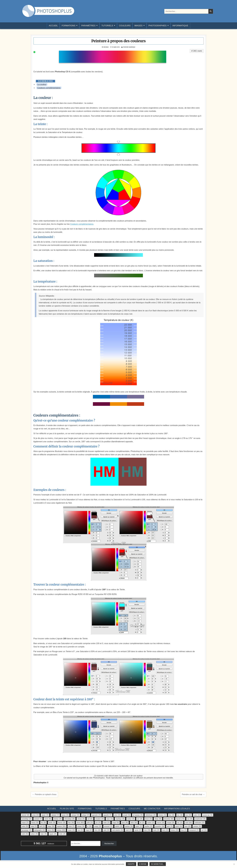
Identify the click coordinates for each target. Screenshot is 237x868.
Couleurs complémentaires (49, 88)
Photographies (158, 26)
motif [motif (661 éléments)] (189, 822)
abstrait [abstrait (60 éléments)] (26, 815)
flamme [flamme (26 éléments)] (62, 822)
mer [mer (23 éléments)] (180, 822)
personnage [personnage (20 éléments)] (27, 830)
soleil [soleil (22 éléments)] (129, 830)
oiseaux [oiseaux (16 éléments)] (81, 826)
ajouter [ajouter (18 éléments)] (45, 815)
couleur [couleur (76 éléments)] (131, 819)
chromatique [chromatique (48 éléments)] (69, 819)
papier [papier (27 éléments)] (139, 826)
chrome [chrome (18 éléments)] (81, 819)
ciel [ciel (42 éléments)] (90, 819)
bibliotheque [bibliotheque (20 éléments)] (151, 815)
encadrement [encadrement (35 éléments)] (200, 819)
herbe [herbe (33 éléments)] (106, 822)
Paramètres (88, 26)
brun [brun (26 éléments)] (188, 815)
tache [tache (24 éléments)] (156, 830)
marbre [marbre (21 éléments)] (151, 822)
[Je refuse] (234, 864)
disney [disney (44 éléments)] (158, 819)
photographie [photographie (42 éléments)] (40, 830)
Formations (69, 26)
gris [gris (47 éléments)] (98, 822)
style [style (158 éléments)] (147, 830)
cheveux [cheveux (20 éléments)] (58, 819)
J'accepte (131, 864)
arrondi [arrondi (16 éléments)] (127, 815)
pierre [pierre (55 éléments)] (51, 830)
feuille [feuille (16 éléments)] (52, 822)
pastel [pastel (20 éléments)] (179, 826)
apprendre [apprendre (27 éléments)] (96, 815)
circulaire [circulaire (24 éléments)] (100, 819)
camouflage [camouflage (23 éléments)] (27, 819)
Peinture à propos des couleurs (118, 41)
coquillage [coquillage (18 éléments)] (120, 819)
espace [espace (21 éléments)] (25, 822)
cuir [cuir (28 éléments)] (140, 819)
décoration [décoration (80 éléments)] (169, 819)
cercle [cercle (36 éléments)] (48, 819)
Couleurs (125, 26)
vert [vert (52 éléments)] (204, 830)
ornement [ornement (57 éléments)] (108, 826)
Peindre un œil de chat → (193, 794)
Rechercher (109, 843)
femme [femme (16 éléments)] (35, 822)
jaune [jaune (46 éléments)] (125, 822)
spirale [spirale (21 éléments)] (138, 830)
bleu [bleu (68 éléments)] (172, 815)
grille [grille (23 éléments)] (90, 822)
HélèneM (106, 47)
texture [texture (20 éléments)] (175, 830)
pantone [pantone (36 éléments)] (129, 826)
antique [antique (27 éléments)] (86, 815)
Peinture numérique (129, 47)
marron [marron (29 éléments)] (160, 822)
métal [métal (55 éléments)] (25, 826)
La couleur (42, 84)
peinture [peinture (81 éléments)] (197, 826)
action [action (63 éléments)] (35, 815)
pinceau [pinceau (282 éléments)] (61, 830)
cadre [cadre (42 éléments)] (197, 815)
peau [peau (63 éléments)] (188, 826)
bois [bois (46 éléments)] (180, 815)
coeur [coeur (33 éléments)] (110, 819)
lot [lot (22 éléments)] (142, 822)
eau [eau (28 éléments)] (190, 819)
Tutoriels (107, 26)
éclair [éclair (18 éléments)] (44, 834)
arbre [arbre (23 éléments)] (117, 815)
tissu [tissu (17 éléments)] (184, 830)
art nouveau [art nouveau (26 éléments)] (138, 815)
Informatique (180, 26)
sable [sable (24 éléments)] (106, 830)
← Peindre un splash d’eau (44, 794)
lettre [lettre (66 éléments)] (134, 822)
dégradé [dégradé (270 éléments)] (180, 819)
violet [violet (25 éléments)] (25, 834)
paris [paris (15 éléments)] (170, 826)
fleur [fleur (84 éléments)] (71, 822)
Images (138, 26)
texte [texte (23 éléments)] (165, 830)
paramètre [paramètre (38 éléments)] (160, 826)
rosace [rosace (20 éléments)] (71, 830)
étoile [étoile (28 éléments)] (62, 834)
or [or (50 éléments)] (89, 826)
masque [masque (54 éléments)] (171, 822)
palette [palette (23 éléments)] (119, 826)
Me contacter (152, 809)
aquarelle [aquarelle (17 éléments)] (107, 815)
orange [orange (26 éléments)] (98, 826)
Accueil (53, 26)
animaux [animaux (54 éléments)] (75, 815)
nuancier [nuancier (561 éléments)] (61, 826)
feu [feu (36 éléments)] (44, 822)
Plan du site (67, 809)
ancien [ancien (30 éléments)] (65, 815)
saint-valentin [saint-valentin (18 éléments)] (118, 830)
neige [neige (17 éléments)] (34, 826)
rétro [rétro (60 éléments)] (98, 830)
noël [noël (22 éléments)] (42, 826)
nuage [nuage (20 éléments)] (51, 826)
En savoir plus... (158, 864)
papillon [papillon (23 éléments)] (149, 826)
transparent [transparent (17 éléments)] (194, 830)
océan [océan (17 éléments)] (71, 826)
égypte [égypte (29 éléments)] (53, 834)
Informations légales (177, 809)
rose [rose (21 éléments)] (80, 830)
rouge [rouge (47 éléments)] (89, 830)
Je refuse (143, 864)
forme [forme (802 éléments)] (80, 822)
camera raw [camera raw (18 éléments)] (208, 815)
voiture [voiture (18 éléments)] (34, 834)
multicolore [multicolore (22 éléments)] (200, 822)
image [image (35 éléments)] (116, 822)
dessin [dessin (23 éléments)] (148, 819)
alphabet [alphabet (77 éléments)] (55, 815)
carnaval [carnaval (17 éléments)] (38, 819)
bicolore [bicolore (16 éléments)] (162, 815)
